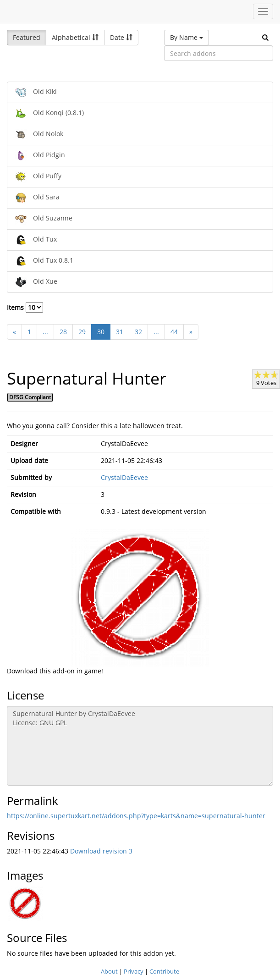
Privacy (134, 971)
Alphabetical (75, 37)
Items (25, 307)
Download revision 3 (101, 851)
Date (121, 37)
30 (101, 332)
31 (120, 332)
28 (63, 332)
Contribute (164, 971)
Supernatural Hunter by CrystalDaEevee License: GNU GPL (140, 746)
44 (174, 332)
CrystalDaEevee (124, 477)
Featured (27, 37)
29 (82, 332)
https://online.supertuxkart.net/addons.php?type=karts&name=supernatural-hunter (136, 816)
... (45, 332)
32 (138, 332)
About (109, 971)
